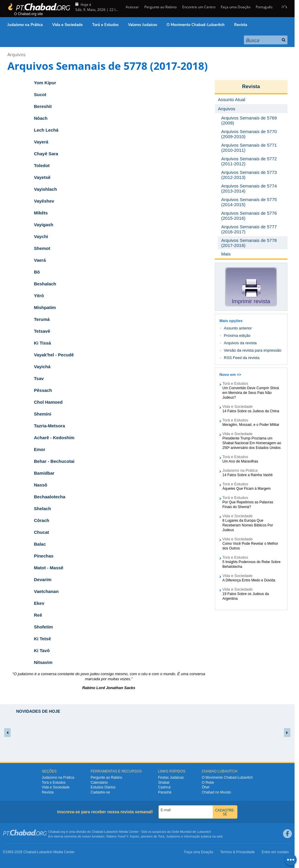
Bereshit (43, 106)
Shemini (43, 414)
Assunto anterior (238, 328)
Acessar (132, 7)
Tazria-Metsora (50, 426)
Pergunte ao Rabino (160, 7)
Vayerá (41, 142)
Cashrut (164, 787)
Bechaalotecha (50, 497)
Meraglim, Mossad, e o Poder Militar (251, 425)
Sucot (40, 94)
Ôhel (206, 787)
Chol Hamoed (48, 402)
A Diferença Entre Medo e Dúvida (249, 580)
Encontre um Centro (199, 7)
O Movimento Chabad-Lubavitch (196, 25)
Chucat (42, 532)
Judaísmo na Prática (25, 25)
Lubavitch (111, 832)
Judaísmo (173, 836)
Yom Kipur (45, 83)
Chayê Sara (46, 154)
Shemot (42, 248)
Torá (161, 836)
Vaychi (41, 236)
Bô (37, 272)
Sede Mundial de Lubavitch (191, 832)
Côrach (42, 520)
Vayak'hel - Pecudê (54, 355)
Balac (40, 544)
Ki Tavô (42, 650)
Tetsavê (42, 331)
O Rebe (208, 783)
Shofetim (44, 627)
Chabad (97, 832)
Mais (226, 254)
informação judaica (197, 836)
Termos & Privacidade (238, 852)
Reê (38, 615)
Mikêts (41, 213)
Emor (40, 449)
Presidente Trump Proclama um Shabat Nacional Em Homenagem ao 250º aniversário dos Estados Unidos (252, 443)
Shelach (43, 509)
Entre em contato (275, 852)
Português (264, 7)
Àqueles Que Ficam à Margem (247, 489)
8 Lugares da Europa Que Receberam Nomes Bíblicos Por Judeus (248, 525)
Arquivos (16, 54)
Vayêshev (44, 201)
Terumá (42, 319)
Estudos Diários (103, 787)
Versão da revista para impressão (253, 350)
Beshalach (45, 284)
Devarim (43, 580)
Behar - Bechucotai (54, 461)
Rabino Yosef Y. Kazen (123, 836)
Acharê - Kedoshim (54, 438)
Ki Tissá (43, 343)
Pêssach (43, 390)
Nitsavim (43, 662)
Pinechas (44, 556)
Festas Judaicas (171, 778)
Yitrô (39, 296)
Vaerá (40, 260)
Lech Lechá (46, 130)
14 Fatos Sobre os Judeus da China (251, 411)
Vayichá (42, 367)
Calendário (99, 783)
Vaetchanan (46, 591)
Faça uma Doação (236, 7)
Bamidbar (44, 473)
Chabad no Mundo (216, 792)
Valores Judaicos (143, 25)
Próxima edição (237, 336)
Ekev (39, 603)
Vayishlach (46, 189)
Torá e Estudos (105, 25)
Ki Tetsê (43, 639)
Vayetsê (42, 177)
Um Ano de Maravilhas (240, 461)
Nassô (41, 485)
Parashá (165, 792)
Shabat (164, 783)
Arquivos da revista (240, 343)
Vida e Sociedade (67, 25)
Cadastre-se (100, 792)
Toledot (42, 165)
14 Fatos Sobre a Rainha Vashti (248, 475)
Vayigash (44, 225)
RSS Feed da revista (242, 358)
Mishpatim (45, 307)
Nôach (41, 118)
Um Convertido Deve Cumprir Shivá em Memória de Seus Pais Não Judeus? (251, 393)
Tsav (39, 378)
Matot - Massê (49, 568)
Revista (241, 25)
